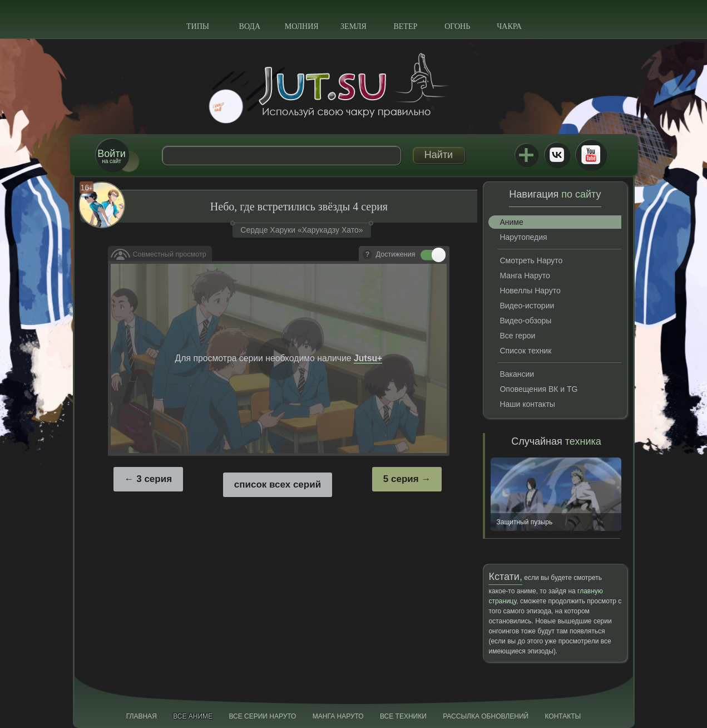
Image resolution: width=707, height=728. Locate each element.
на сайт (111, 156)
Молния (302, 26)
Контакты (563, 716)
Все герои (517, 336)
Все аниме (193, 716)
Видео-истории (527, 306)
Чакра (509, 26)
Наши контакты (527, 404)
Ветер (405, 26)
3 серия (154, 479)
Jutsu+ (526, 155)
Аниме (511, 222)
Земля (353, 26)
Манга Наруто (525, 276)
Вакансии (517, 374)
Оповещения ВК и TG (538, 389)
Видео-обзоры (525, 321)
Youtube (591, 155)
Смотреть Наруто (531, 260)
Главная (142, 716)
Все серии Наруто (262, 716)
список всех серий (278, 484)
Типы (198, 26)
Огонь (457, 26)
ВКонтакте (557, 155)
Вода (250, 26)
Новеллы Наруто (530, 291)
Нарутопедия (523, 237)
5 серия (401, 479)
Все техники (403, 716)
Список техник (525, 351)
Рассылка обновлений (486, 716)
